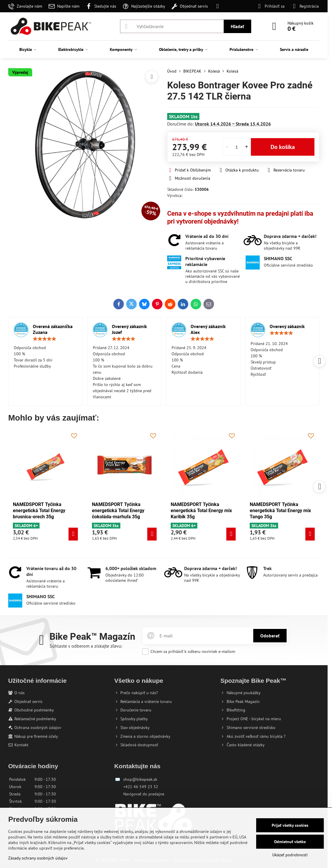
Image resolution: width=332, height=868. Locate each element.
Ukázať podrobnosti (290, 855)
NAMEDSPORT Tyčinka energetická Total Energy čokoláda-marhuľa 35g (106, 511)
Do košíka (283, 147)
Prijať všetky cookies (290, 825)
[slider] (45, 339)
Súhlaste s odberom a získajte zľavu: (86, 646)
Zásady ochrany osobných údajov (38, 858)
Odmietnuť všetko (290, 842)
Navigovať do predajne (144, 794)
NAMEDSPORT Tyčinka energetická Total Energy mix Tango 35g (269, 511)
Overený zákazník (287, 326)
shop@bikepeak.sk (140, 779)
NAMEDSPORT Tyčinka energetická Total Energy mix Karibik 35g (190, 511)
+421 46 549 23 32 (141, 787)
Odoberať (270, 636)
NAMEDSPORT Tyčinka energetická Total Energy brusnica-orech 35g (27, 511)
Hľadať (237, 26)
